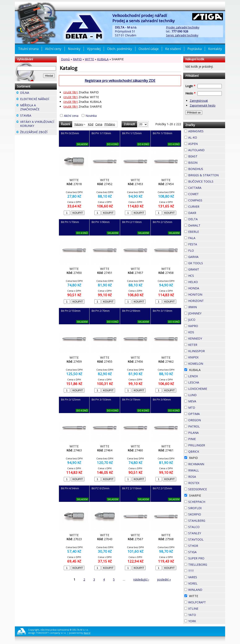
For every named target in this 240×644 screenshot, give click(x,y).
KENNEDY (207, 338)
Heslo (190, 93)
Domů (65, 59)
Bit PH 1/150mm (163, 133)
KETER (205, 344)
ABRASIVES (207, 131)
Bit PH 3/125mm (71, 400)
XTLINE (206, 608)
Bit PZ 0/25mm (101, 488)
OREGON (207, 420)
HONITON (207, 294)
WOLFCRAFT (207, 602)
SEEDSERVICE (207, 489)
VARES (205, 577)
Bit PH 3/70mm (131, 400)
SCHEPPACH (207, 502)
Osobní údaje (149, 49)
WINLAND (207, 590)
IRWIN (204, 307)
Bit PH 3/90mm (162, 400)
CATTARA (207, 188)
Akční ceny (53, 49)
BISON (205, 162)
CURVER (207, 207)
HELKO (205, 281)
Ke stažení (173, 49)
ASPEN (205, 143)
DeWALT (207, 225)
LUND (204, 394)
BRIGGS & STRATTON (207, 175)
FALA (203, 237)
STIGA (204, 551)
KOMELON (207, 364)
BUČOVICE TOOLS (207, 181)
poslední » (164, 579)
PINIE (203, 438)
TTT (201, 570)
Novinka (91, 116)
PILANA (206, 432)
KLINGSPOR (207, 351)
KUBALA (103, 59)
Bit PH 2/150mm (71, 311)
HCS (201, 275)
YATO (204, 614)
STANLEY (207, 533)
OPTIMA (207, 414)
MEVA (204, 401)
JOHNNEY (207, 313)
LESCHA (207, 382)
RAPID (77, 59)
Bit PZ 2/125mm (162, 488)
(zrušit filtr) (71, 92)
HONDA (207, 288)
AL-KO (205, 137)
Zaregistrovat (199, 101)
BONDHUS (207, 169)
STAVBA (38, 116)
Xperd (87, 633)
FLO (201, 250)
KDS (202, 332)
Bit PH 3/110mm (163, 311)
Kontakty (215, 49)
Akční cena (71, 116)
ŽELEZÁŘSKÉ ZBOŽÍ (38, 133)
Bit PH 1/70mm (70, 222)
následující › (141, 579)
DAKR (204, 212)
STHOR (206, 545)
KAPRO (206, 325)
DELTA (205, 219)
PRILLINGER (207, 445)
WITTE (89, 59)
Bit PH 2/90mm (131, 311)
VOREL (205, 583)
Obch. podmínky (120, 49)
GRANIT (207, 269)
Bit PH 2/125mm (163, 222)
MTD (203, 407)
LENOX (205, 376)
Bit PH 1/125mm (132, 133)
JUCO (203, 319)
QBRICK (207, 451)
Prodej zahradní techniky (183, 27)
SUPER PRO (207, 558)
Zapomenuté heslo (203, 105)
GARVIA (206, 256)
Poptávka (195, 49)
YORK (204, 621)
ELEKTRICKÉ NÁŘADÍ (38, 99)
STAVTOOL (207, 539)
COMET (206, 193)
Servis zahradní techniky (182, 35)
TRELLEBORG (207, 565)
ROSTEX (207, 483)
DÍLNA (37, 93)
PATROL (207, 426)
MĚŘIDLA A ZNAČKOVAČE (38, 108)
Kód (91, 124)
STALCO (207, 527)
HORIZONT (207, 301)
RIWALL (206, 470)
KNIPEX (206, 357)
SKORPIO (207, 514)
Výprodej (94, 49)
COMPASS (207, 200)
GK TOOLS (207, 263)
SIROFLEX (207, 508)
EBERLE (206, 231)
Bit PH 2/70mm (101, 311)
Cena (99, 124)
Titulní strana (28, 49)
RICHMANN (207, 464)
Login (190, 86)
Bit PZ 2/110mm (132, 488)
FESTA (205, 244)
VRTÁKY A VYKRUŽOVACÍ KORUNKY (38, 124)
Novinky (74, 49)
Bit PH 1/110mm (101, 133)
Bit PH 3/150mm (101, 400)
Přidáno (110, 124)
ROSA (204, 476)
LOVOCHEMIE (207, 389)
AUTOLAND (207, 150)
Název (80, 124)
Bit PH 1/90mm (101, 222)
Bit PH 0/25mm (70, 133)
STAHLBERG (207, 521)
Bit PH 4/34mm (70, 488)
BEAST (205, 156)
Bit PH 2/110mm (132, 222)
